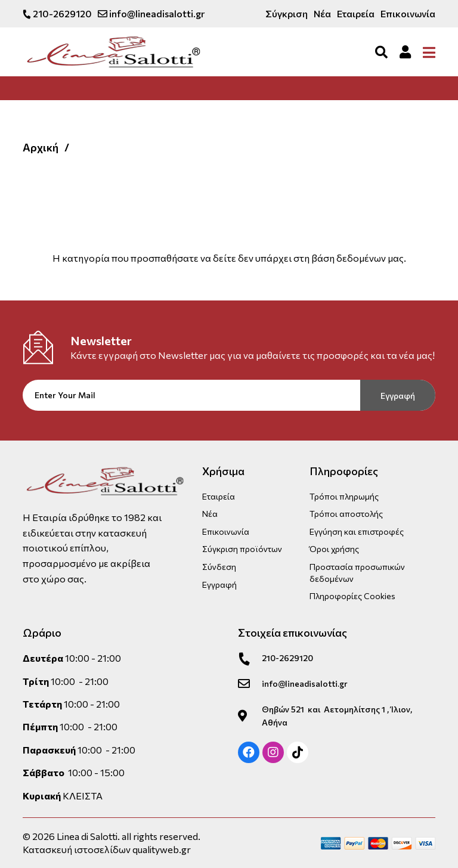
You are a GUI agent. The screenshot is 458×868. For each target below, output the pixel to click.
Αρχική (41, 147)
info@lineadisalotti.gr (151, 13)
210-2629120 (57, 13)
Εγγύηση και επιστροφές (357, 531)
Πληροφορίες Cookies (352, 596)
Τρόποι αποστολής (346, 514)
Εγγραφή (398, 396)
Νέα (322, 13)
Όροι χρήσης (334, 549)
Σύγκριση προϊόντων (242, 549)
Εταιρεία (356, 13)
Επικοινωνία (408, 13)
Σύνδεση (219, 566)
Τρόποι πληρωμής (344, 496)
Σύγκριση (287, 13)
